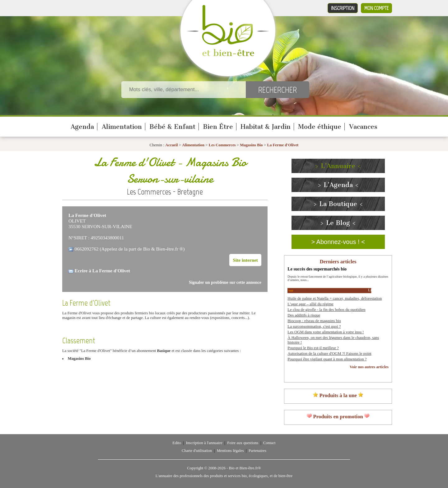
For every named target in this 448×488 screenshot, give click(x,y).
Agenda (82, 127)
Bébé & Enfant (172, 127)
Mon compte (376, 8)
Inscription (343, 8)
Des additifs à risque (304, 315)
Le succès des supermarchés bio (317, 269)
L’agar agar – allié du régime (310, 304)
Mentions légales (230, 451)
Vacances (363, 127)
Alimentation (122, 127)
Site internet (245, 260)
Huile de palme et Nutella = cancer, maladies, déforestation (335, 298)
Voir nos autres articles (369, 367)
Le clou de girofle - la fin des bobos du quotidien (326, 310)
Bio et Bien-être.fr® (245, 468)
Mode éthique (320, 127)
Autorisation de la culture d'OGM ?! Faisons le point (329, 354)
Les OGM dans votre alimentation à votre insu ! (326, 332)
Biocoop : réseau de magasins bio (314, 321)
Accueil (172, 145)
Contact (269, 443)
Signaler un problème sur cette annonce (225, 282)
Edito (177, 443)
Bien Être (218, 127)
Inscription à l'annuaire (204, 443)
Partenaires (257, 451)
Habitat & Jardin (266, 127)
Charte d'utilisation (197, 451)
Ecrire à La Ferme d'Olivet (102, 271)
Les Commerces (222, 145)
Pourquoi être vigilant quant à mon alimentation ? (327, 359)
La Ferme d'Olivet (283, 145)
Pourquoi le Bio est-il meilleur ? (313, 348)
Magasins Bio (251, 145)
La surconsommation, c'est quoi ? (314, 326)
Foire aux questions (243, 443)
